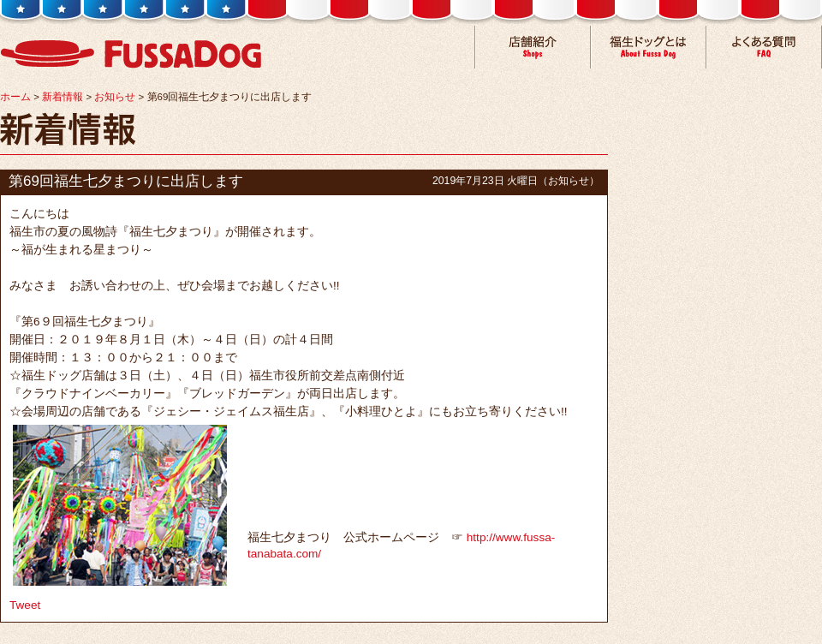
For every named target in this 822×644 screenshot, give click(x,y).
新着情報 (63, 97)
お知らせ (115, 97)
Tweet (25, 605)
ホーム (15, 97)
